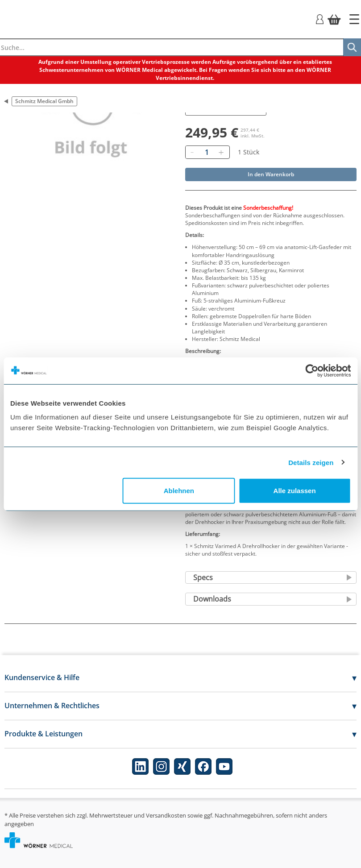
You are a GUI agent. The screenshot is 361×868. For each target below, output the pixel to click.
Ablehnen (179, 491)
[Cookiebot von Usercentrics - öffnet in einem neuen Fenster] (312, 370)
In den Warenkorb (271, 174)
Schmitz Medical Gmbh (44, 101)
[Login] (320, 19)
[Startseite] (354, 19)
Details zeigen (311, 462)
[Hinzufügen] (221, 152)
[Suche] (352, 47)
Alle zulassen (295, 491)
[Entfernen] (192, 152)
